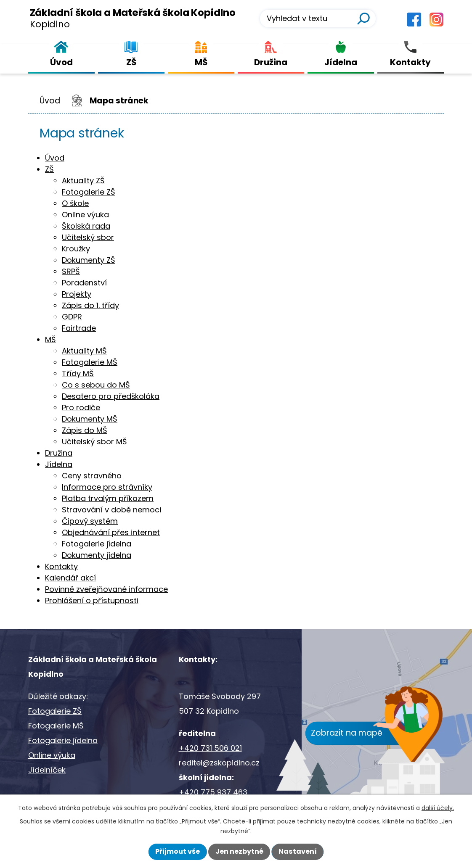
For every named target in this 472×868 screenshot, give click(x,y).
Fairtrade (79, 328)
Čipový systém (90, 521)
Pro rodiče (81, 408)
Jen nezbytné (239, 851)
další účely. (438, 808)
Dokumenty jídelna (97, 555)
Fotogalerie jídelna (97, 544)
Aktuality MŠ (84, 351)
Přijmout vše (178, 851)
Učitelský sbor (88, 237)
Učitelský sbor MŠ (94, 442)
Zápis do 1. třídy (90, 305)
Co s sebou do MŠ (96, 385)
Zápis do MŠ (85, 430)
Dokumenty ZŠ (89, 260)
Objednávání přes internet (111, 532)
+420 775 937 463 (213, 792)
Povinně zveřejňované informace (106, 589)
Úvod (50, 101)
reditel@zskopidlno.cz (219, 763)
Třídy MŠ (78, 373)
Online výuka (85, 215)
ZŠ (49, 169)
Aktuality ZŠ (83, 181)
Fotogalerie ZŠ (89, 192)
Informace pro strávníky (107, 487)
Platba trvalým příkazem (108, 498)
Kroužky (76, 249)
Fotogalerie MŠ (90, 362)
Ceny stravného (92, 476)
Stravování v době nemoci (111, 510)
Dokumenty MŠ (90, 419)
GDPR (72, 317)
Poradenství (84, 283)
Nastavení (298, 851)
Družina (59, 453)
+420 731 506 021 (210, 748)
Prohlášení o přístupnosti (92, 600)
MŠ (50, 339)
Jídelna (59, 464)
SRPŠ (71, 271)
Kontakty (61, 566)
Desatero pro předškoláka (111, 396)
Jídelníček (47, 770)
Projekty (77, 294)
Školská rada (86, 226)
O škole (75, 203)
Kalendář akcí (70, 578)
